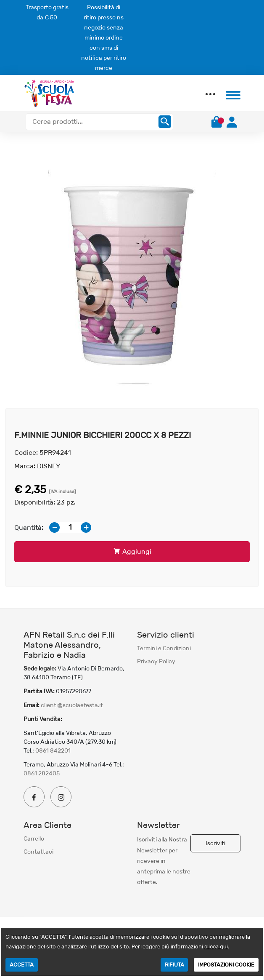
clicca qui (216, 947)
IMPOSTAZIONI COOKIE (226, 965)
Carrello (34, 838)
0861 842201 (53, 750)
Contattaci (38, 852)
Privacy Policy (156, 661)
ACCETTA (22, 965)
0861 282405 (42, 773)
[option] (132, 275)
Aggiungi (132, 551)
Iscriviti (215, 843)
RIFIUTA (174, 965)
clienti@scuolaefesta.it (72, 705)
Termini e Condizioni (164, 648)
